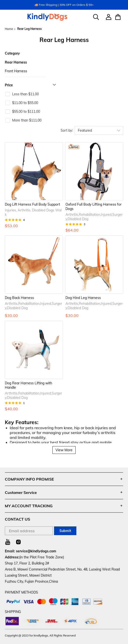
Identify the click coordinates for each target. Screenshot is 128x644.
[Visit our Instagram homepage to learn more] (18, 542)
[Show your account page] (107, 17)
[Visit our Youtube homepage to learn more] (8, 542)
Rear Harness (16, 62)
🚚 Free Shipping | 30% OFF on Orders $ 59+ (64, 5)
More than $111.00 (27, 120)
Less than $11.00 (25, 94)
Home (9, 29)
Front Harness (16, 71)
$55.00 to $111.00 (26, 112)
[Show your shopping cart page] (117, 17)
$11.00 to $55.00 (25, 103)
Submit (65, 531)
